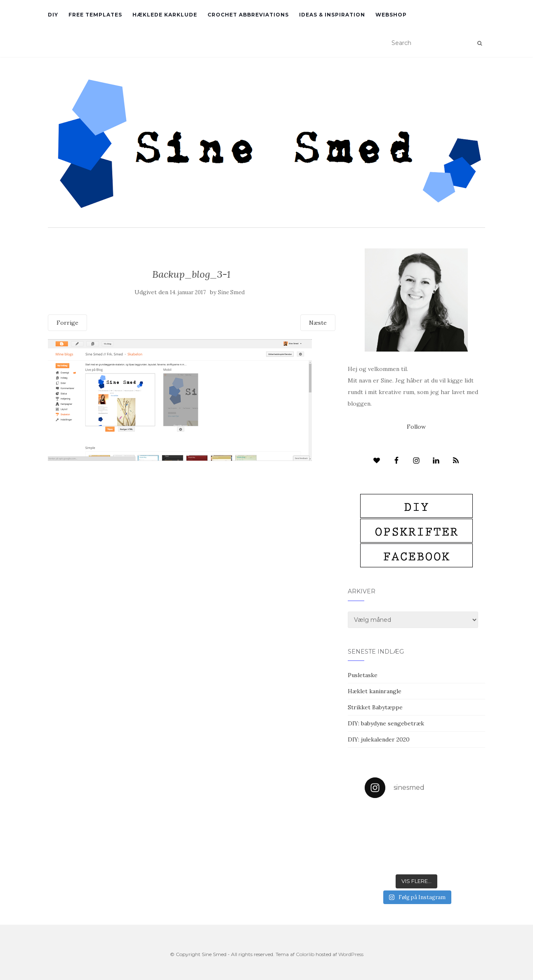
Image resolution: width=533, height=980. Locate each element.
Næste (318, 323)
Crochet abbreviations (248, 15)
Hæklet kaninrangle (375, 691)
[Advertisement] (192, 521)
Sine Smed (231, 292)
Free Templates (95, 15)
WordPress (351, 954)
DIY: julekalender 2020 (379, 739)
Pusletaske (363, 675)
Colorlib (305, 954)
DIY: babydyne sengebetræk (386, 723)
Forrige (67, 323)
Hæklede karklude (165, 15)
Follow (416, 427)
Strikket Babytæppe (375, 707)
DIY (53, 15)
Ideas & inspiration (332, 15)
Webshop (391, 15)
